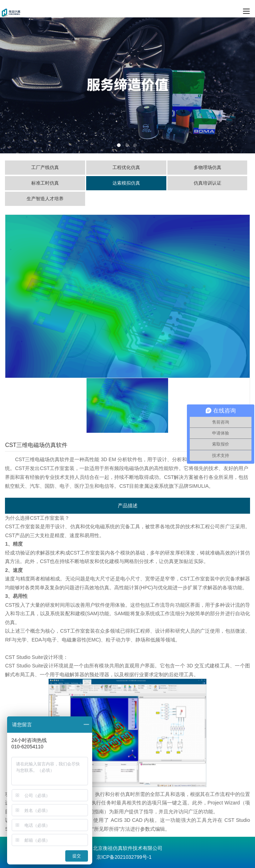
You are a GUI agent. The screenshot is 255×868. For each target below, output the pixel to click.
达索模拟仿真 (126, 183)
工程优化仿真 (126, 167)
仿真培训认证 (207, 183)
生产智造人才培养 (45, 199)
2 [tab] (127, 145)
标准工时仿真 (45, 183)
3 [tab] (135, 145)
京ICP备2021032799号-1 (124, 857)
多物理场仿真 (207, 167)
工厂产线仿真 (45, 167)
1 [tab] (119, 145)
